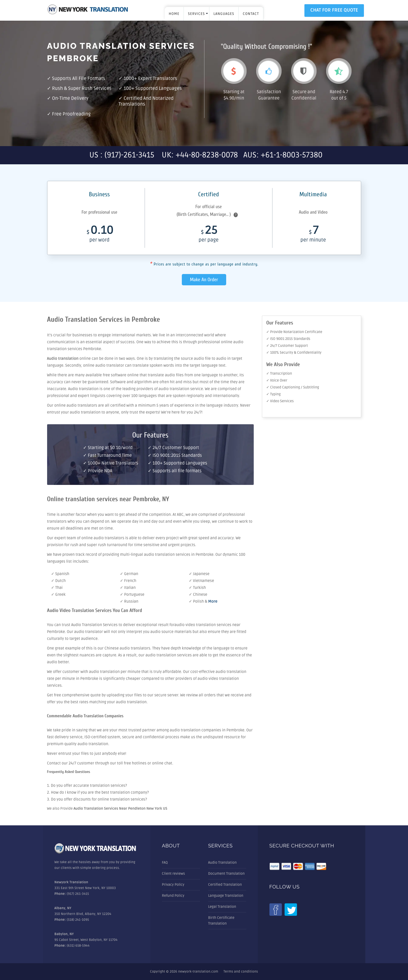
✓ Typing (274, 394)
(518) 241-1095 (78, 920)
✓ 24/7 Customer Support (287, 346)
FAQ (165, 863)
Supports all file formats (79, 79)
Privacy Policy (173, 885)
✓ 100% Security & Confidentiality (294, 353)
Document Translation (227, 874)
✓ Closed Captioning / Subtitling (293, 387)
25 (209, 235)
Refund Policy (173, 896)
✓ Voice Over (277, 380)
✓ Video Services (280, 401)
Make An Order (204, 280)
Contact (251, 14)
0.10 (100, 235)
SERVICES (196, 14)
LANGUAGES (224, 14)
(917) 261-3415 (78, 894)
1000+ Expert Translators (150, 79)
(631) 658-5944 (78, 946)
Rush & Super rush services (82, 89)
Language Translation (226, 896)
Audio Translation (223, 863)
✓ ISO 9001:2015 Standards (288, 339)
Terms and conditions (241, 972)
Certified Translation (225, 885)
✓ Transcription (279, 374)
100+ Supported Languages (153, 89)
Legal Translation (222, 907)
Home (174, 14)
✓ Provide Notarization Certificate (294, 332)
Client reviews (174, 874)
